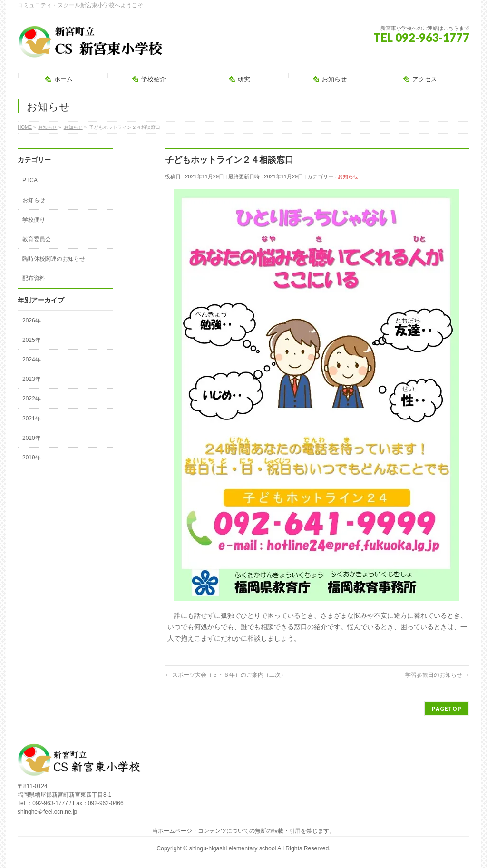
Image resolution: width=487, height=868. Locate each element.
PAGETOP (447, 708)
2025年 (32, 340)
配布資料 (34, 278)
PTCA (30, 180)
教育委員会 (37, 239)
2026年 (32, 321)
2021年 (32, 419)
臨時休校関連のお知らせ (54, 259)
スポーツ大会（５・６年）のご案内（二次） (226, 675)
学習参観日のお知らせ (437, 675)
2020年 (32, 438)
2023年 (32, 379)
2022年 (32, 399)
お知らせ (348, 176)
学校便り (34, 220)
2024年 (32, 360)
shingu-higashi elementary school (233, 848)
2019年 (32, 458)
